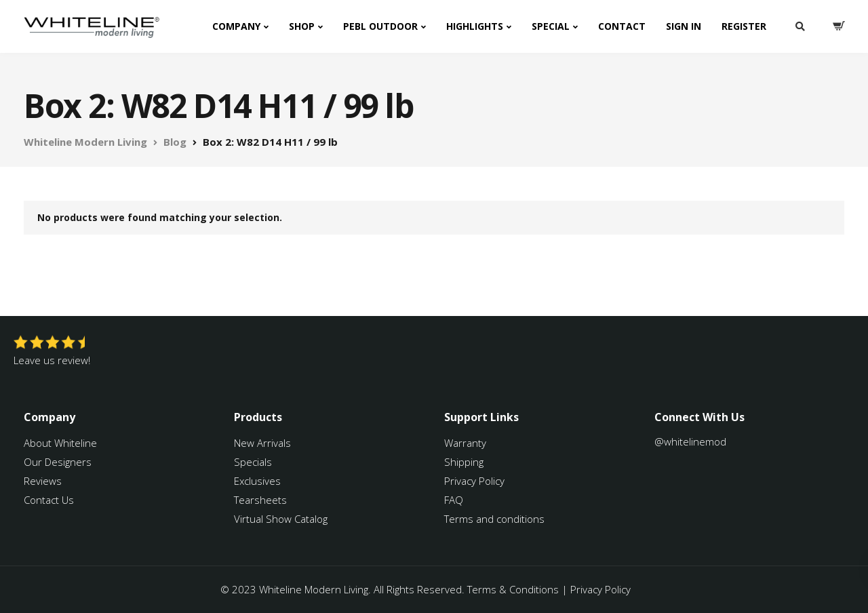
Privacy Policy (474, 481)
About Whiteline (60, 443)
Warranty (467, 443)
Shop (302, 26)
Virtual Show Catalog (282, 519)
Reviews (43, 481)
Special (551, 26)
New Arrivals (262, 443)
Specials (253, 462)
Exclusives (257, 481)
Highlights (475, 26)
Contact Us (49, 500)
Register (744, 26)
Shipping (464, 462)
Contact (622, 26)
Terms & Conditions (513, 589)
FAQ (454, 500)
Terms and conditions (494, 519)
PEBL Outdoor (380, 26)
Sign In (684, 26)
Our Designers (58, 462)
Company (236, 26)
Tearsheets (260, 500)
